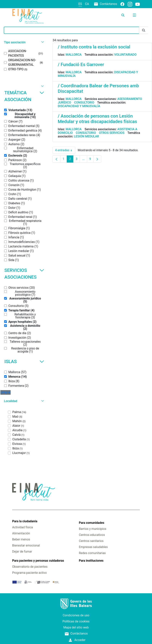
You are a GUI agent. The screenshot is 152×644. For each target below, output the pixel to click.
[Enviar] (144, 30)
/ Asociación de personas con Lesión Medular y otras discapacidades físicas (97, 119)
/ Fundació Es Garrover (81, 65)
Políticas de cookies (76, 621)
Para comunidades (92, 523)
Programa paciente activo (29, 573)
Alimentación (21, 533)
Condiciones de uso (76, 615)
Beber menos (21, 539)
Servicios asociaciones (24, 274)
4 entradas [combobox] (65, 150)
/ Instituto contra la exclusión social (94, 47)
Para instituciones (91, 561)
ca (87, 4)
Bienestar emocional (26, 545)
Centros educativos (92, 535)
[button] (23, 42)
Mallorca (74, 55)
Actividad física (23, 527)
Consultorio (84, 103)
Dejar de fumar (22, 552)
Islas (24, 362)
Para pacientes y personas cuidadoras (38, 561)
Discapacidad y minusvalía (79, 106)
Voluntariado (125, 55)
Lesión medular (86, 136)
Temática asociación (24, 96)
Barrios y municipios (93, 529)
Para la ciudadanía (25, 521)
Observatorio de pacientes (30, 567)
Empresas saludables (93, 547)
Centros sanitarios (91, 541)
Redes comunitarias (92, 553)
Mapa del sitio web (76, 627)
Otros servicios (112, 133)
